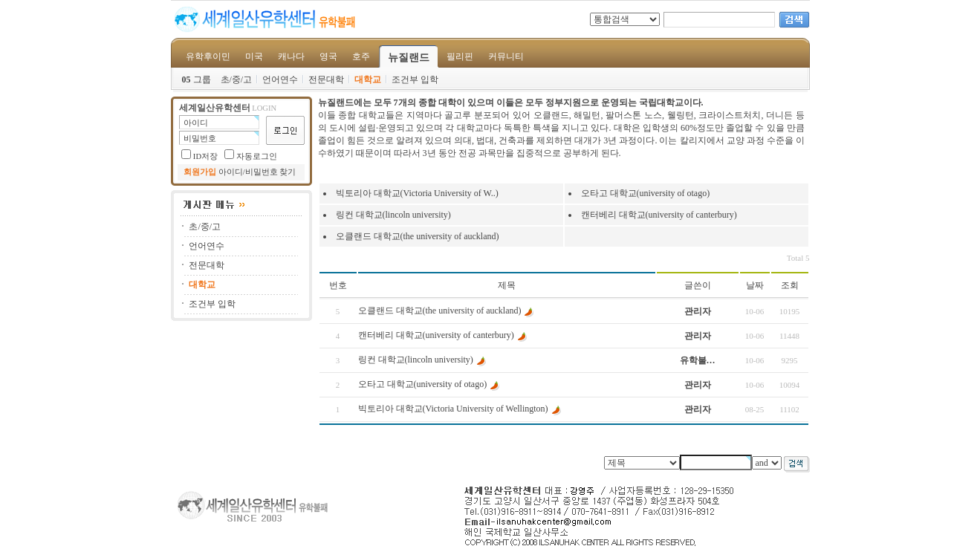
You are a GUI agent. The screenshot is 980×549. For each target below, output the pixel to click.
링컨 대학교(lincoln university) (393, 215)
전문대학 (326, 79)
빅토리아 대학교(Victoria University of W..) (417, 193)
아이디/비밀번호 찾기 (257, 172)
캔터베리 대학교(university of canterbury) (659, 215)
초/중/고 (237, 79)
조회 (790, 285)
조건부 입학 (415, 79)
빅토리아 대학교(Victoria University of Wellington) (453, 409)
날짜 (755, 285)
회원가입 (200, 172)
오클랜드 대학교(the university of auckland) (418, 236)
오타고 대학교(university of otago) (646, 193)
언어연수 (280, 79)
